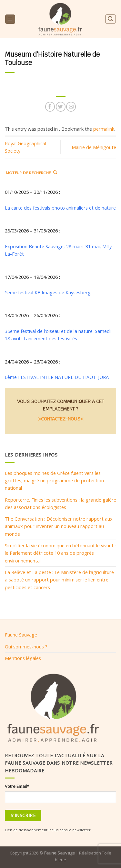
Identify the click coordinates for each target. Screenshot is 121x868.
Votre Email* (17, 786)
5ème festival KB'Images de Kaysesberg (48, 292)
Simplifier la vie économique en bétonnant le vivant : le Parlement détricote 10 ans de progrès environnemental (60, 553)
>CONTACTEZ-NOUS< (61, 419)
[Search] (110, 19)
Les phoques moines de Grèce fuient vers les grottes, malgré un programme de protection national (54, 480)
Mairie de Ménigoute (94, 147)
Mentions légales (23, 658)
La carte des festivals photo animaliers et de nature (60, 207)
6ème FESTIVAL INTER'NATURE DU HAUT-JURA (57, 377)
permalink (104, 129)
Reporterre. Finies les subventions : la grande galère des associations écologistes (60, 503)
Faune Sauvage (21, 635)
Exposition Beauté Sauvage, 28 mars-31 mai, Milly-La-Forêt (59, 250)
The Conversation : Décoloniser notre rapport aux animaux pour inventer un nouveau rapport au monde (59, 526)
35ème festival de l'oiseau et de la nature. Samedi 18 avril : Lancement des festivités (58, 334)
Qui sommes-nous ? (26, 646)
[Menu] (10, 19)
